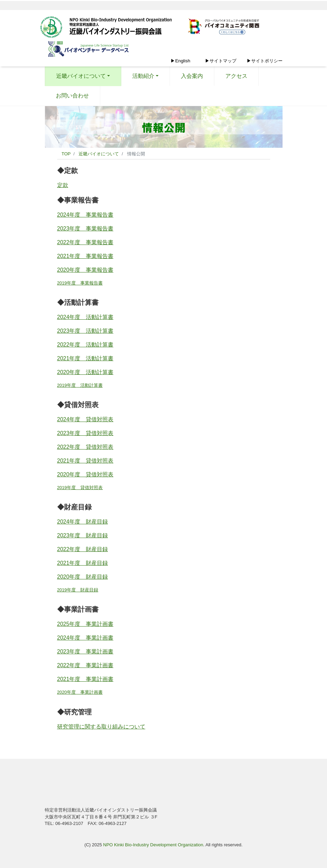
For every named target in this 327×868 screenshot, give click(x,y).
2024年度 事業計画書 (85, 638)
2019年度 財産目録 (78, 590)
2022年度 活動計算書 (85, 345)
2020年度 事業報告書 (85, 270)
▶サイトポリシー (265, 61)
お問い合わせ (72, 96)
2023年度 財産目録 (83, 535)
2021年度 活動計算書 (85, 358)
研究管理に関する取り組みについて (101, 727)
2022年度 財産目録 (83, 549)
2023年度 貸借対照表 (85, 433)
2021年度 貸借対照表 (85, 461)
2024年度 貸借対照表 (85, 419)
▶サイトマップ (221, 61)
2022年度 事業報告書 (85, 242)
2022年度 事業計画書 (85, 665)
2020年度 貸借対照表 (85, 474)
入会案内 (192, 76)
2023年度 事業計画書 (85, 652)
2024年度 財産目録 (83, 522)
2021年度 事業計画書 (85, 679)
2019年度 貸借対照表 (80, 488)
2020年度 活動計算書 (85, 372)
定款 (63, 185)
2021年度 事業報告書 (85, 256)
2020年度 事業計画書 (80, 692)
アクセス (236, 76)
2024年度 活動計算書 (85, 317)
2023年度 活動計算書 (85, 331)
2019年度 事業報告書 (80, 283)
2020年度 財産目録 (83, 577)
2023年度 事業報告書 (85, 229)
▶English (180, 61)
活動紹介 (143, 76)
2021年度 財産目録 (83, 563)
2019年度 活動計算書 (80, 385)
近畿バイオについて (81, 76)
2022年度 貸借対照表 (85, 447)
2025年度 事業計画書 (85, 624)
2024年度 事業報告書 (85, 215)
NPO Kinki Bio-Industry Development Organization (153, 845)
